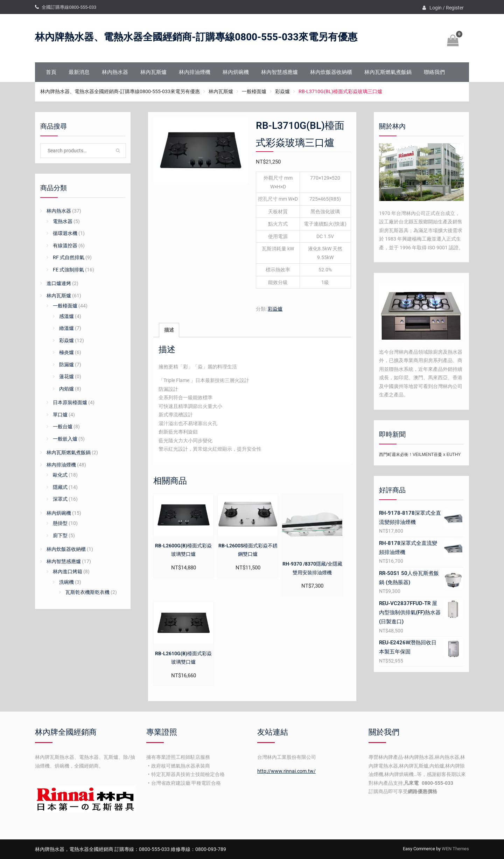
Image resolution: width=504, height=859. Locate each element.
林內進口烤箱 (68, 571)
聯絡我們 (434, 72)
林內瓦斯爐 (153, 72)
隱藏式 (60, 487)
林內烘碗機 (236, 72)
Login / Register (447, 8)
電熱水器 (63, 221)
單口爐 (60, 415)
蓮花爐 (66, 376)
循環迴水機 (65, 233)
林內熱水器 (115, 72)
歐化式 (60, 475)
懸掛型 (60, 523)
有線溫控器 (65, 245)
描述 (169, 330)
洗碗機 (66, 582)
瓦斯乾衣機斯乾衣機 (87, 592)
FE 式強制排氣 (68, 270)
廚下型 (60, 535)
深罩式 (60, 499)
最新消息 (79, 72)
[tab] (169, 330)
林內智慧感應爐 (279, 72)
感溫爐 (66, 316)
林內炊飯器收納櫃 (331, 72)
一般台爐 (63, 427)
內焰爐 (66, 389)
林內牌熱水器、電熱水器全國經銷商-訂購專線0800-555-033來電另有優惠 (196, 37)
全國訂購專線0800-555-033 (69, 7)
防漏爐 (66, 365)
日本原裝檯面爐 (70, 402)
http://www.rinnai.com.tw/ (286, 771)
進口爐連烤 (59, 283)
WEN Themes (455, 849)
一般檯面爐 (254, 91)
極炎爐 (66, 352)
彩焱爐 (282, 91)
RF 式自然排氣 (69, 257)
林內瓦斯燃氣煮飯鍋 (388, 72)
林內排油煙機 (195, 72)
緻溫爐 (66, 328)
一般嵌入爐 (65, 439)
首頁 (51, 72)
